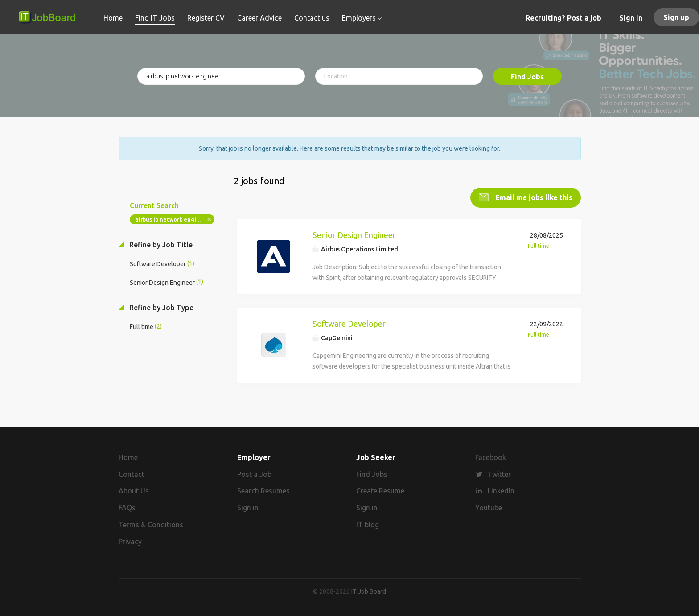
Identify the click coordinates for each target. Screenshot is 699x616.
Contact (132, 474)
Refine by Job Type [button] (160, 307)
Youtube (489, 508)
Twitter (499, 474)
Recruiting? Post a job (563, 18)
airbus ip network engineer (172, 220)
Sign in (631, 18)
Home (128, 457)
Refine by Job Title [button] (160, 245)
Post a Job (254, 474)
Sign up (676, 17)
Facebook (491, 457)
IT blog (368, 525)
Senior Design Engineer (354, 235)
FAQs (127, 508)
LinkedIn (501, 491)
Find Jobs (527, 77)
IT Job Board (369, 591)
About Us (134, 491)
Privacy (130, 541)
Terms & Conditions (151, 525)
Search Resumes (263, 491)
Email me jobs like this (533, 197)
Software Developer (349, 324)
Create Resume (380, 491)
